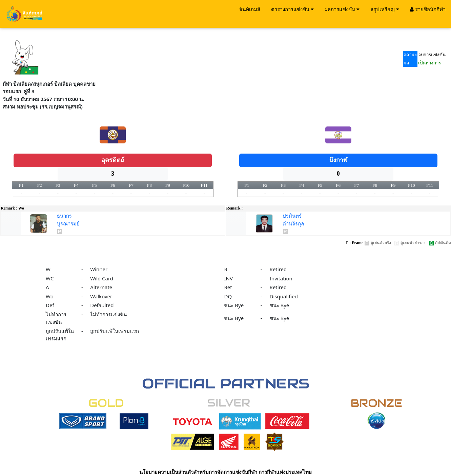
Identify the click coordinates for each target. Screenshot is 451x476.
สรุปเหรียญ (385, 9)
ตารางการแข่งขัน (292, 9)
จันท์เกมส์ (250, 9)
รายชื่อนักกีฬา (428, 9)
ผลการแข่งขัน (342, 9)
